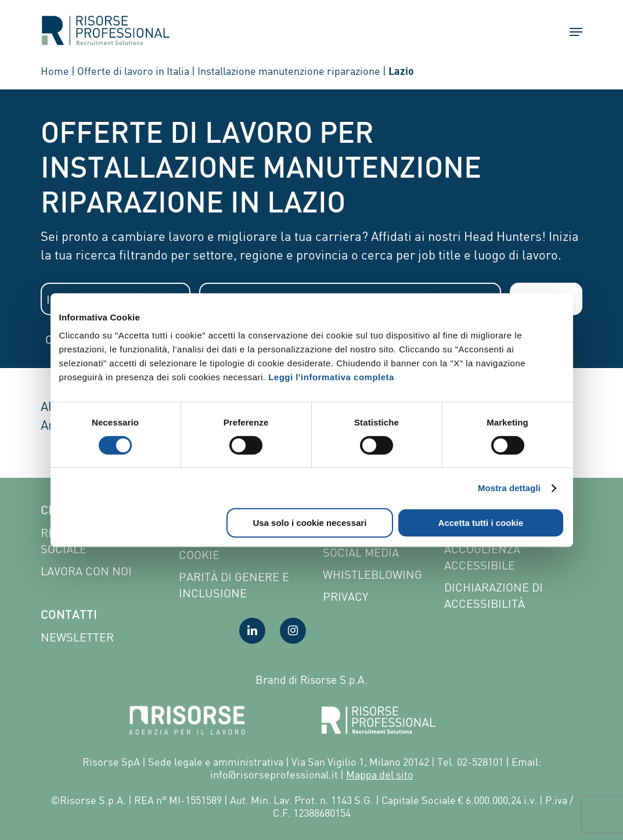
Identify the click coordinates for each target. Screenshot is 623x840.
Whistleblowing (372, 574)
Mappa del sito (380, 774)
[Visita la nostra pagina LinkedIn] (252, 631)
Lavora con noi (86, 571)
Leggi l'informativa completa (331, 377)
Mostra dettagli (509, 488)
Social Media (361, 552)
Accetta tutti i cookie (481, 523)
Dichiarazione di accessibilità (494, 595)
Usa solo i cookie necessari (309, 523)
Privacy (345, 596)
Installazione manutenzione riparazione (289, 71)
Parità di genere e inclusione (234, 585)
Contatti (69, 616)
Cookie (199, 555)
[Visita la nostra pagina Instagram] (293, 631)
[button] (571, 32)
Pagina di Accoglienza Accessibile (482, 549)
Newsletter (77, 637)
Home (55, 71)
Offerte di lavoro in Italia (133, 71)
